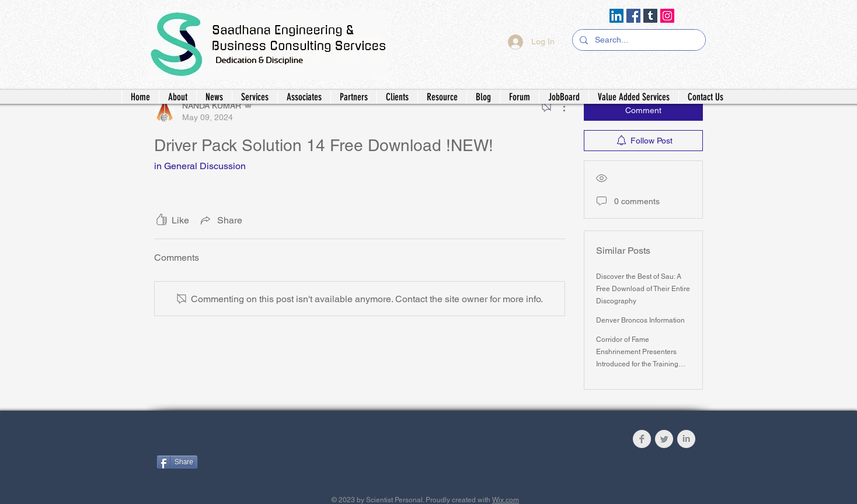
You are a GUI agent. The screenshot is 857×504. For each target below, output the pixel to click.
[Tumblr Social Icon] (650, 16)
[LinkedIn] (616, 16)
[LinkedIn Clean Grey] (686, 439)
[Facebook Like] (229, 442)
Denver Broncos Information (640, 320)
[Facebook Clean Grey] (642, 439)
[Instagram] (667, 16)
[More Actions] (558, 107)
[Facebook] (633, 16)
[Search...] (638, 40)
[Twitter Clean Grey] (664, 439)
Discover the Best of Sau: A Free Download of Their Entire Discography (643, 289)
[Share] (177, 462)
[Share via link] (220, 220)
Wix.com (506, 500)
